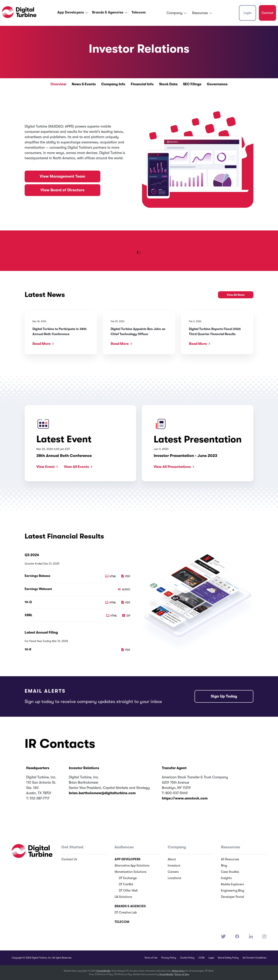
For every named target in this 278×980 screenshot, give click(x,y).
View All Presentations (172, 467)
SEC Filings (192, 84)
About (172, 859)
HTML (111, 576)
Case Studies (230, 872)
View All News (236, 295)
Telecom (139, 12)
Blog (224, 866)
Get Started (72, 847)
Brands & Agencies (108, 12)
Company (174, 13)
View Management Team (62, 176)
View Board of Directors (62, 190)
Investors (174, 866)
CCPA (201, 958)
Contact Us (69, 859)
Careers (173, 872)
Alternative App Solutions (132, 866)
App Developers (71, 12)
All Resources (230, 859)
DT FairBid (126, 884)
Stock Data (168, 84)
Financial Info (142, 84)
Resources (200, 13)
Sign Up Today (224, 696)
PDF (126, 576)
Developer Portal (232, 897)
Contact (267, 13)
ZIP (126, 616)
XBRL (28, 615)
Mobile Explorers (232, 884)
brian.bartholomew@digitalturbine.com (102, 793)
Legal (211, 958)
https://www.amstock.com (185, 798)
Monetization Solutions (130, 872)
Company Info (113, 84)
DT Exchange (128, 878)
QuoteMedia (103, 971)
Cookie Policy (187, 958)
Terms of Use (151, 958)
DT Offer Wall (128, 891)
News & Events (84, 84)
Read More (41, 344)
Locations (174, 878)
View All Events (76, 467)
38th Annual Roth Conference (64, 456)
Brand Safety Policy (228, 958)
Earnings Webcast (38, 589)
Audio (124, 589)
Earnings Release (37, 576)
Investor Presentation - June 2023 (185, 456)
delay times (178, 971)
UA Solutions (123, 897)
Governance (217, 84)
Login (248, 13)
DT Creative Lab (126, 913)
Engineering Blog (233, 891)
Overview (58, 84)
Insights (226, 878)
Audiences (124, 847)
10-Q (28, 602)
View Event (45, 467)
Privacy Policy (169, 958)
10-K (28, 649)
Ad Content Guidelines (254, 958)
